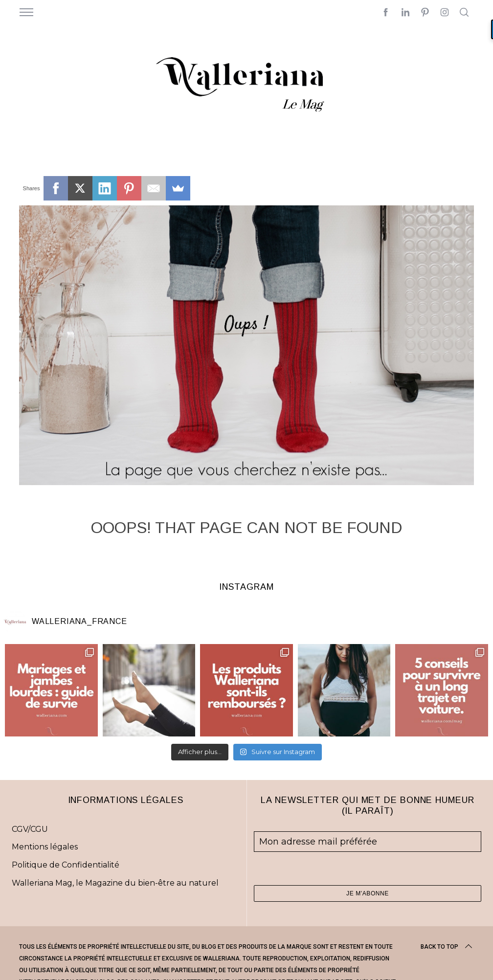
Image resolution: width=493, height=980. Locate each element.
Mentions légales (45, 847)
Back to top (447, 947)
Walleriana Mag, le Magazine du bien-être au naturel (115, 883)
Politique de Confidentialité (66, 865)
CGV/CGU (30, 829)
